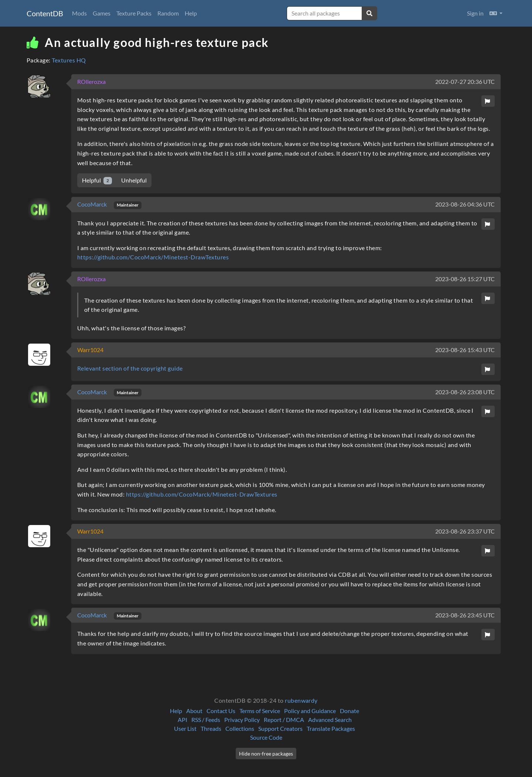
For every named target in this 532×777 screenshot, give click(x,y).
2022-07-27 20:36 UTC (465, 81)
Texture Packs (134, 13)
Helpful (97, 180)
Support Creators (280, 728)
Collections (240, 728)
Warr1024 (90, 350)
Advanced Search (330, 720)
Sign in (475, 13)
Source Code (266, 737)
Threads (211, 728)
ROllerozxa (91, 81)
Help (191, 13)
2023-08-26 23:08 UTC (465, 392)
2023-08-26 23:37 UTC (465, 531)
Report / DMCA (284, 720)
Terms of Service (260, 711)
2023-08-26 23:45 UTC (465, 615)
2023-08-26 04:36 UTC (465, 204)
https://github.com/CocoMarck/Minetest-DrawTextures (153, 257)
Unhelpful (134, 180)
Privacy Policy (242, 720)
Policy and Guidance (310, 711)
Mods (79, 13)
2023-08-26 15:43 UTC (465, 350)
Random (168, 13)
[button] (496, 13)
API (183, 720)
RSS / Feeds (206, 720)
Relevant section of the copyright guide (130, 368)
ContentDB (45, 13)
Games (102, 13)
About (194, 711)
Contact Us (221, 711)
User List (185, 728)
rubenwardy (301, 700)
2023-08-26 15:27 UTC (465, 279)
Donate (349, 711)
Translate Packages (331, 728)
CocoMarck (93, 204)
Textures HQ (69, 60)
